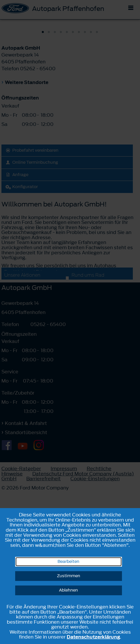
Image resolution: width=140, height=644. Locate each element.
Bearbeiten (68, 562)
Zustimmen (69, 576)
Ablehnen (68, 590)
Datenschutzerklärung (93, 637)
